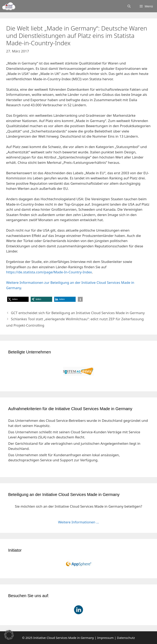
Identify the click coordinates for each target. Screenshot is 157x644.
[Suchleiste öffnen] (129, 6)
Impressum (105, 638)
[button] (18, 299)
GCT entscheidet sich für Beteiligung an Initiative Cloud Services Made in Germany (78, 313)
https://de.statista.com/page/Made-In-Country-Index (49, 272)
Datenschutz (126, 638)
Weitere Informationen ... (78, 522)
